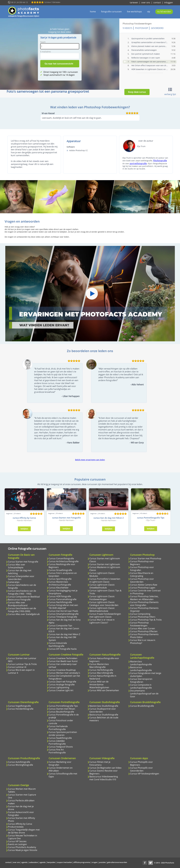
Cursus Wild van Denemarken (104, 690)
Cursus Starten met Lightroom (105, 564)
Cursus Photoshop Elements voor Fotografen (144, 604)
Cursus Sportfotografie (60, 579)
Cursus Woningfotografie (20, 765)
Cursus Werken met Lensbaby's (64, 673)
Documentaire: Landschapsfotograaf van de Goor (144, 694)
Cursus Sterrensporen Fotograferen (141, 680)
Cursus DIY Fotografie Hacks (63, 649)
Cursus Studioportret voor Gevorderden (103, 710)
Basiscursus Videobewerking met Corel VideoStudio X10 (104, 778)
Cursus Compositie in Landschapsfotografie (141, 686)
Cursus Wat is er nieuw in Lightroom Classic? (102, 621)
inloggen (169, 3)
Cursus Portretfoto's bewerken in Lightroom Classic (105, 580)
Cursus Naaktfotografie (60, 738)
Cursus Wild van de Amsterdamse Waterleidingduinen (99, 685)
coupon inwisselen (64, 862)
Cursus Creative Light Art (61, 690)
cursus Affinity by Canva (24, 518)
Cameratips (14, 582)
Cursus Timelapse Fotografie (63, 617)
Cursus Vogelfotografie (19, 706)
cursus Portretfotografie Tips (151, 518)
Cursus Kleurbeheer (59, 588)
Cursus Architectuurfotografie (64, 561)
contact (157, 3)
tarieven (134, 3)
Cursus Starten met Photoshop (146, 558)
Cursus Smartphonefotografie (64, 614)
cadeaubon (33, 862)
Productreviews (16, 827)
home (93, 12)
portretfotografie (138, 163)
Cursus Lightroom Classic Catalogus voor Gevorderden (104, 604)
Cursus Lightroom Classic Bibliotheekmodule (102, 610)
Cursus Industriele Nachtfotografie (58, 645)
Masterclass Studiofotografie (104, 706)
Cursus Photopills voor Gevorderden (141, 769)
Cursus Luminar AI (17, 667)
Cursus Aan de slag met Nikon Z (64, 634)
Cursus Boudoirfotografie (61, 712)
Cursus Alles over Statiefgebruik (24, 614)
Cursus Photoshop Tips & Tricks (146, 620)
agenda (24, 862)
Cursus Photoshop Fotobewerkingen (139, 624)
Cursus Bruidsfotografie (142, 706)
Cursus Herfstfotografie (101, 670)
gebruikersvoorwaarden (117, 862)
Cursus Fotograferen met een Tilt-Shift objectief (63, 607)
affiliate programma (82, 862)
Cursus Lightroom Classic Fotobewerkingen (102, 598)
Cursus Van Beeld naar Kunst (63, 661)
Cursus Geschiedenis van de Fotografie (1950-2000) (22, 610)
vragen (95, 862)
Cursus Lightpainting (59, 687)
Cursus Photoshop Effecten (144, 631)
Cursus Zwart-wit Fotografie (62, 682)
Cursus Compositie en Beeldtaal (24, 597)
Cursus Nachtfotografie (60, 602)
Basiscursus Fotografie (19, 600)
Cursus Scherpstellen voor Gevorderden (21, 578)
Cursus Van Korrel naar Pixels (63, 611)
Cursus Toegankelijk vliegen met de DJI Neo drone (24, 831)
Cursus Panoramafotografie (63, 599)
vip (149, 12)
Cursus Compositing (140, 614)
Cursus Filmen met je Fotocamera (100, 763)
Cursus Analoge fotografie (62, 685)
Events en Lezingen (17, 844)
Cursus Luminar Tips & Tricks (22, 664)
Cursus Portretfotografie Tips (63, 706)
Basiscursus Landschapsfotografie (141, 669)
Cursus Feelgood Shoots (61, 747)
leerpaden (51, 862)
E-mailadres (46, 52)
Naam (43, 42)
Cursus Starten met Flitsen (62, 709)
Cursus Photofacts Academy (22, 847)
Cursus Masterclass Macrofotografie (99, 666)
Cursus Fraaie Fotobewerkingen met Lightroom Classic (105, 615)
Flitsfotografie (160, 161)
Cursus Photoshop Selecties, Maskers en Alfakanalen (144, 598)
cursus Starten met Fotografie (66, 518)
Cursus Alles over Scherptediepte (17, 566)
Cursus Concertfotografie (61, 558)
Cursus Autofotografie (19, 762)
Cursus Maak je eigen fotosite (23, 850)
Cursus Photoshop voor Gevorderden (142, 580)
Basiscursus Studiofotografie (104, 715)
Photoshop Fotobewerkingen (138, 24)
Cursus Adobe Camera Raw (144, 585)
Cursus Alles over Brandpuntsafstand (18, 604)
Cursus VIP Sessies (17, 841)
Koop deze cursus (137, 92)
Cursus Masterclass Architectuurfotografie (60, 583)
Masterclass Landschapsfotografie (141, 663)
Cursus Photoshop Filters (143, 617)
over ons (146, 3)
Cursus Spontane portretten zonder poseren (63, 734)
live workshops (134, 12)
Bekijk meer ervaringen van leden (90, 460)
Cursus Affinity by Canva (20, 824)
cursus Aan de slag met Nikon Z (109, 518)
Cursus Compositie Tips (60, 626)
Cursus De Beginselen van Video (105, 768)
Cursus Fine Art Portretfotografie (57, 751)
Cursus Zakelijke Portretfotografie (57, 742)
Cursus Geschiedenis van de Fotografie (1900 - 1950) (22, 592)
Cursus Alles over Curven (143, 628)
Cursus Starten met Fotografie (23, 562)
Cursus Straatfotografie (60, 570)
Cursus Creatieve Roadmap (62, 670)
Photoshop (143, 28)
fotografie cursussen (111, 12)
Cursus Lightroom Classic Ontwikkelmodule (102, 586)
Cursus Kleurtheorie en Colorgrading (142, 575)
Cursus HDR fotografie (60, 596)
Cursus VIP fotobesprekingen (145, 774)
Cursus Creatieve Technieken (63, 658)
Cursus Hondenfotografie (21, 709)
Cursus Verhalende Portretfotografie (58, 728)
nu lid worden (164, 12)
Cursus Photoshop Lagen (143, 588)
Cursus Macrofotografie (101, 673)
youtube (102, 862)
